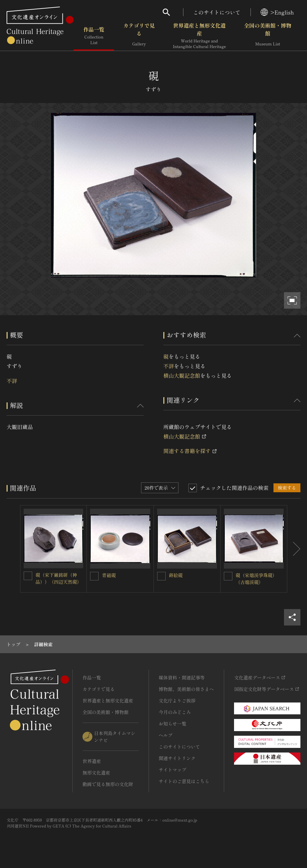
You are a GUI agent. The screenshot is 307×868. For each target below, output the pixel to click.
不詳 (12, 381)
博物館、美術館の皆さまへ (186, 689)
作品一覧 (94, 36)
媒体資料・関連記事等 (182, 677)
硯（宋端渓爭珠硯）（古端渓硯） (256, 579)
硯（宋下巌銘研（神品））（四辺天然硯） (59, 578)
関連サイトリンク (177, 758)
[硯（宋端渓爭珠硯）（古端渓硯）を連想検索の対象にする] (228, 576)
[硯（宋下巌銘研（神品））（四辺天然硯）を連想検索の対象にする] (28, 576)
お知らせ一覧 (173, 724)
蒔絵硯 (176, 575)
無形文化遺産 (96, 773)
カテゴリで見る (139, 36)
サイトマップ (173, 770)
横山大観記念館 (182, 375)
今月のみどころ (175, 712)
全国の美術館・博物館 (268, 36)
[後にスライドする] (294, 549)
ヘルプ (166, 735)
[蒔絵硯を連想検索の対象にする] (161, 576)
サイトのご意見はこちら (184, 781)
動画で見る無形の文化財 (108, 784)
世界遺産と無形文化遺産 (200, 36)
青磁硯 (109, 575)
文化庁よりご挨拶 (177, 701)
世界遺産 (92, 761)
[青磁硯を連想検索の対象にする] (94, 576)
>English (277, 12)
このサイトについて (217, 12)
